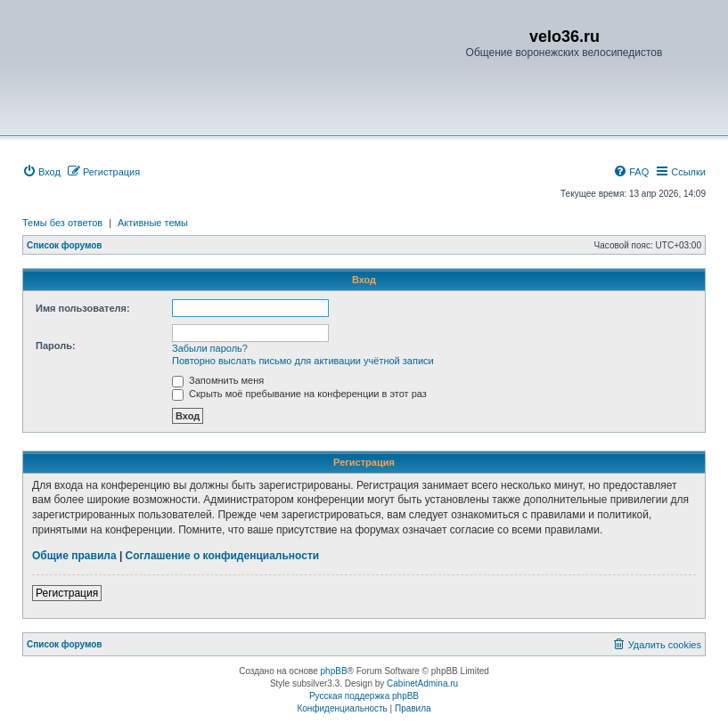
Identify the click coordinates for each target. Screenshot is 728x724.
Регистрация (67, 593)
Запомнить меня (218, 380)
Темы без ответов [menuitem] (62, 223)
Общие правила (74, 556)
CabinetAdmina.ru (422, 683)
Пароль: (56, 346)
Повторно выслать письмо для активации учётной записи (303, 361)
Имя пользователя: (83, 308)
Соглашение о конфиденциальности (223, 556)
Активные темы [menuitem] (153, 223)
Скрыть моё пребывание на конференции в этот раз (299, 394)
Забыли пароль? (210, 348)
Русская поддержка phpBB (364, 696)
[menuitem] (41, 172)
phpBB (334, 671)
